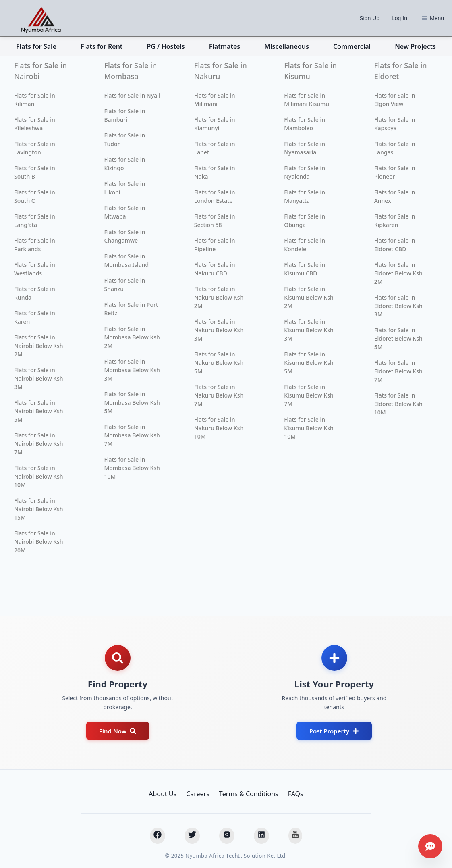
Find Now (118, 731)
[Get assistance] (430, 846)
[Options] (425, 18)
